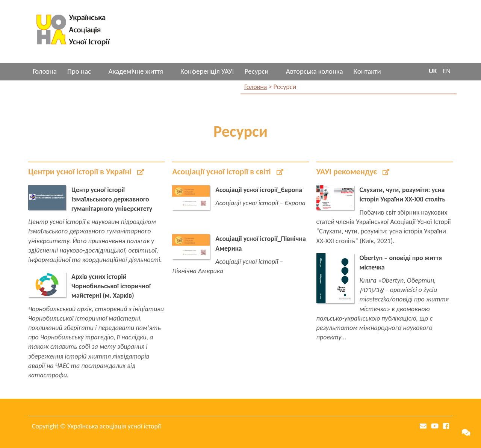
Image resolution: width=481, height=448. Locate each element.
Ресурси (257, 71)
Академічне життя (135, 71)
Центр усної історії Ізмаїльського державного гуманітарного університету (112, 199)
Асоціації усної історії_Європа (259, 190)
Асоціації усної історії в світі (228, 172)
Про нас (79, 71)
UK (433, 71)
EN (447, 71)
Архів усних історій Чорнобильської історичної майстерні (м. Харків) (111, 286)
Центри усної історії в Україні (86, 172)
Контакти (367, 71)
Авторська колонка (315, 71)
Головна (45, 71)
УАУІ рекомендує (353, 172)
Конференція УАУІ (207, 71)
